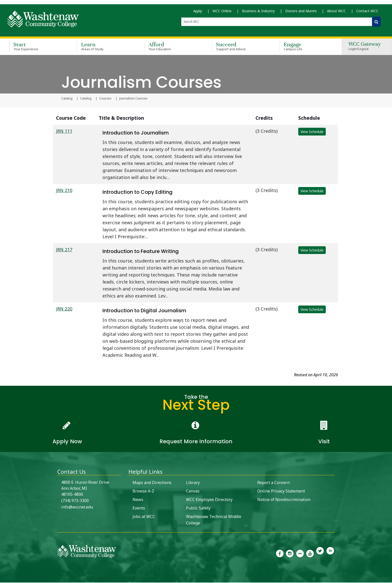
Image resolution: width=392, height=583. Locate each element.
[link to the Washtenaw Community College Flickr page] (300, 553)
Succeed (238, 47)
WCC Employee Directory (209, 500)
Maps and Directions (152, 483)
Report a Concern (273, 483)
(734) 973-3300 (75, 501)
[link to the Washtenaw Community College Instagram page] (290, 553)
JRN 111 (64, 131)
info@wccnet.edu (77, 507)
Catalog (67, 99)
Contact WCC (367, 13)
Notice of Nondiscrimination (284, 500)
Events (139, 508)
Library (193, 483)
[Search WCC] (376, 23)
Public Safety (198, 508)
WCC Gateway (365, 47)
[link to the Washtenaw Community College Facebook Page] (280, 553)
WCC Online (222, 13)
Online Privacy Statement (281, 491)
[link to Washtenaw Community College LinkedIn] (330, 553)
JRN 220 (64, 309)
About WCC (336, 13)
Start (36, 47)
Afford (171, 47)
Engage (306, 47)
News (138, 500)
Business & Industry (258, 13)
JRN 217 (64, 250)
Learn (103, 47)
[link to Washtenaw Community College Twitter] (320, 553)
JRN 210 (64, 191)
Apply (198, 13)
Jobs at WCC (144, 517)
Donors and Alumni (301, 13)
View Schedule (312, 132)
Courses (105, 99)
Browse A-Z (143, 491)
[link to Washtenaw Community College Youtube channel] (310, 553)
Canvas (193, 491)
